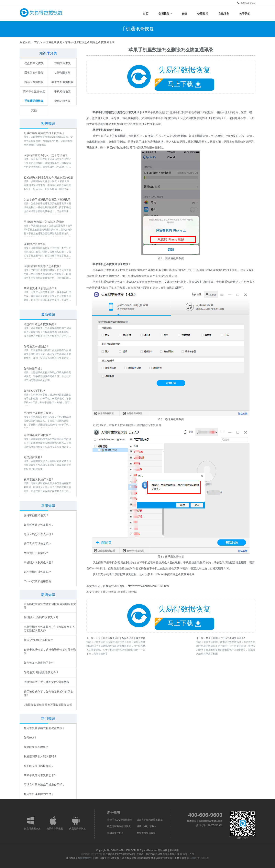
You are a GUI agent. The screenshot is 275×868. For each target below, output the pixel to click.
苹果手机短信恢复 (146, 833)
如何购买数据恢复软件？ (39, 525)
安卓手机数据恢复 (34, 91)
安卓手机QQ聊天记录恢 (120, 820)
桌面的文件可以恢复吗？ (39, 766)
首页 (146, 14)
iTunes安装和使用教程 (38, 581)
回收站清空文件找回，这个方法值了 (46, 155)
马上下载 (178, 83)
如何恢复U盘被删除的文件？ (41, 672)
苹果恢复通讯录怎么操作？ (40, 288)
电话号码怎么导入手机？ (39, 534)
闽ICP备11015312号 (91, 854)
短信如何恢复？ (33, 457)
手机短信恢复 (62, 91)
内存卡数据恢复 (34, 82)
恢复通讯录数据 (143, 124)
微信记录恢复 (62, 101)
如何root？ (30, 737)
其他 (34, 110)
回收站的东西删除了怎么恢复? (42, 266)
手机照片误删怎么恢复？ (39, 413)
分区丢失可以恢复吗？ (38, 544)
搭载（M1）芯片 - (146, 826)
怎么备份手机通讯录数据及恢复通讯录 (47, 200)
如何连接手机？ (33, 369)
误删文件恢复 (62, 63)
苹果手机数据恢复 (62, 82)
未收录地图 (203, 858)
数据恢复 (165, 14)
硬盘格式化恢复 (34, 63)
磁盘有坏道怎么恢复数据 (150, 820)
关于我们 (245, 14)
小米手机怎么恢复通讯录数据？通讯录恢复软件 (121, 638)
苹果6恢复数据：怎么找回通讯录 (44, 222)
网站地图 (192, 858)
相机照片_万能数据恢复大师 (41, 617)
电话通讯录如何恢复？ (38, 435)
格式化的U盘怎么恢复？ (38, 640)
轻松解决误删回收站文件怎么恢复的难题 (49, 177)
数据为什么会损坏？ (36, 553)
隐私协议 (163, 850)
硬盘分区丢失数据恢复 (119, 826)
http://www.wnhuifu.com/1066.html (148, 586)
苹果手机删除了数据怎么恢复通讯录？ (226, 638)
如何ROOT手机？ (35, 391)
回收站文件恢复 (34, 73)
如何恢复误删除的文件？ (39, 794)
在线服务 (224, 14)
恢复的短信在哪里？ (36, 747)
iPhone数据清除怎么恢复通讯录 (175, 574)
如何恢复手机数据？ (36, 346)
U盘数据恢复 (62, 73)
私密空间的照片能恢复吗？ (40, 756)
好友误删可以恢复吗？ (38, 572)
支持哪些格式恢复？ (36, 515)
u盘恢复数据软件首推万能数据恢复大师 (48, 705)
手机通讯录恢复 (52, 42)
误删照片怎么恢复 (35, 244)
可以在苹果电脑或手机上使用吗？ (44, 133)
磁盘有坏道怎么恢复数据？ (40, 324)
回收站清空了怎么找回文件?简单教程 (47, 682)
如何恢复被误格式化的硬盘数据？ (44, 728)
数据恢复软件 (85, 858)
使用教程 (203, 14)
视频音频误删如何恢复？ (39, 479)
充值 (184, 14)
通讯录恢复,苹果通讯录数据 (120, 592)
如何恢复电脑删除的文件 (39, 663)
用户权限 (174, 850)
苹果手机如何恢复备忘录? (40, 775)
